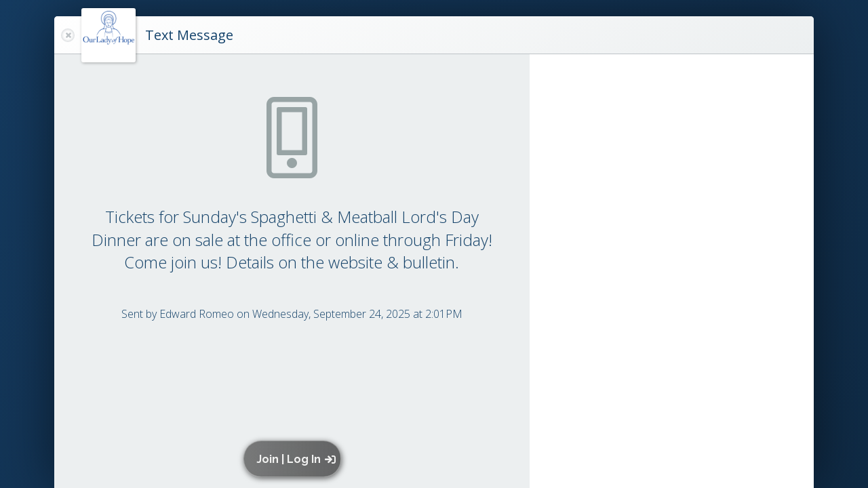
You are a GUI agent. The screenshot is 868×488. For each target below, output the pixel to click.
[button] (295, 459)
